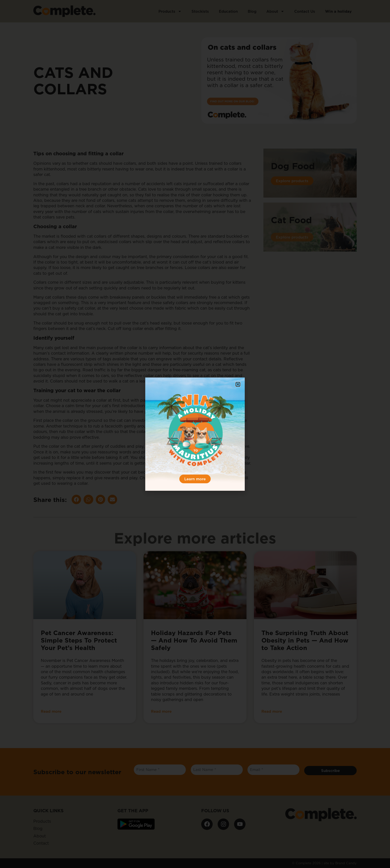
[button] (238, 384)
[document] (195, 434)
